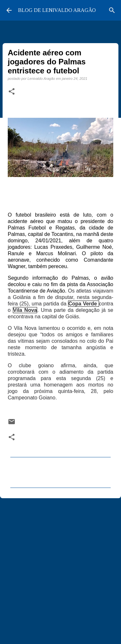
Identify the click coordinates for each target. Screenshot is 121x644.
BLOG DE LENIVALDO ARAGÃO (57, 10)
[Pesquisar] (112, 10)
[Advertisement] (60, 568)
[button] (12, 92)
